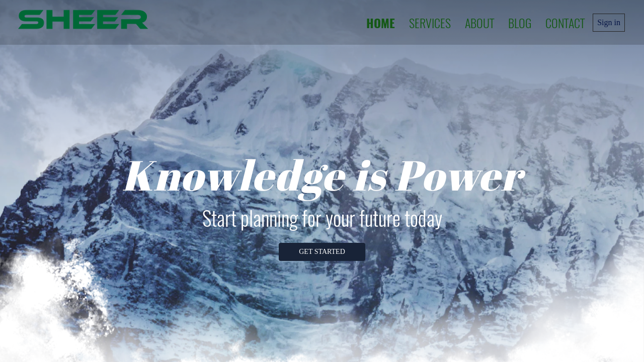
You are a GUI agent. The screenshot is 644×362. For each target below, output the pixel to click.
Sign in (609, 22)
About (479, 23)
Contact (565, 23)
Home (381, 23)
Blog (520, 23)
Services (430, 23)
